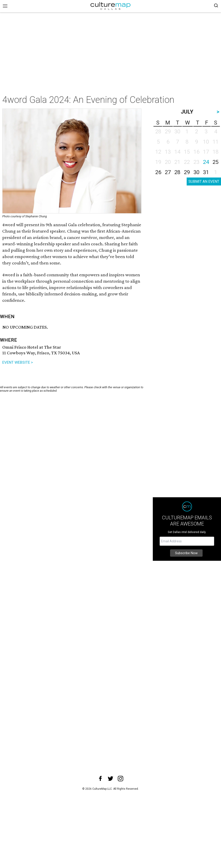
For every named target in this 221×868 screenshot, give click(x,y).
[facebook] (100, 779)
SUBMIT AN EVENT (204, 181)
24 (206, 162)
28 (177, 172)
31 (206, 172)
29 (187, 172)
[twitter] (110, 779)
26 (158, 172)
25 (216, 162)
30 (196, 172)
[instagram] (121, 779)
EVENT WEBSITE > (18, 362)
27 (168, 172)
